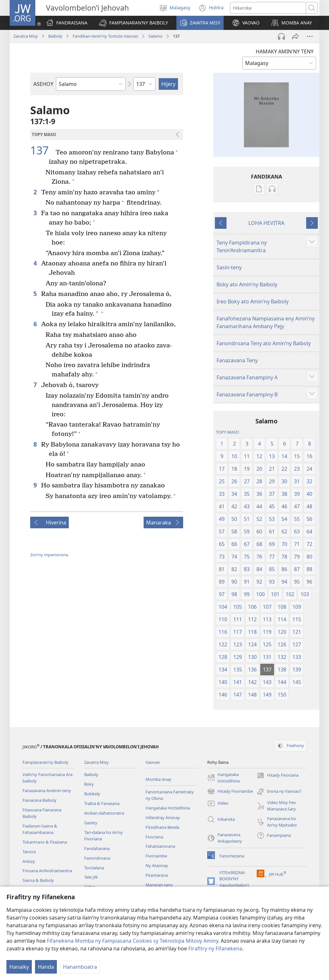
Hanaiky (19, 967)
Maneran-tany (159, 885)
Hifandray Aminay (163, 818)
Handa (46, 967)
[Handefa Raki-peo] (281, 36)
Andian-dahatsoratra (104, 813)
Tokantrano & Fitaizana (45, 842)
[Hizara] (296, 36)
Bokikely (92, 794)
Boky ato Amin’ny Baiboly (247, 284)
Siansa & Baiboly (38, 880)
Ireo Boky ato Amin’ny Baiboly (253, 301)
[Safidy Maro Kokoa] (310, 36)
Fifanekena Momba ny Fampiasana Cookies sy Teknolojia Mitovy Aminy (133, 941)
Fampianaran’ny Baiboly (45, 762)
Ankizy (29, 861)
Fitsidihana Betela (162, 827)
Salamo (156, 36)
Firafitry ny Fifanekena (215, 948)
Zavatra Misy (26, 36)
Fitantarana (157, 875)
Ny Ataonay (157, 865)
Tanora (29, 852)
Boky (89, 784)
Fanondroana (97, 858)
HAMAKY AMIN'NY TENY (285, 51)
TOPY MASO (227, 432)
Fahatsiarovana (160, 846)
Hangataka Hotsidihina (168, 808)
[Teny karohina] (268, 8)
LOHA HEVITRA (266, 223)
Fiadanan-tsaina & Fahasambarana (40, 829)
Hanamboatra (80, 967)
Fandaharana (97, 848)
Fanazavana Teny (237, 360)
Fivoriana (154, 837)
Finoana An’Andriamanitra (47, 871)
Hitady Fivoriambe (230, 791)
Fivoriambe (156, 856)
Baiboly (55, 36)
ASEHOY (43, 84)
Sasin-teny (229, 267)
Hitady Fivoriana (278, 775)
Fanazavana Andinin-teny (47, 790)
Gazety (91, 823)
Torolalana (94, 868)
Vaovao (153, 762)
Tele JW (91, 877)
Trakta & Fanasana (102, 803)
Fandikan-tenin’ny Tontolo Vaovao (105, 36)
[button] (133, 23)
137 (42, 151)
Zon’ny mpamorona (49, 555)
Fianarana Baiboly (40, 800)
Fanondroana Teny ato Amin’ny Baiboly (264, 343)
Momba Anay (158, 779)
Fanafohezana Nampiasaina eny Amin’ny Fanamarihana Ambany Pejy (266, 322)
